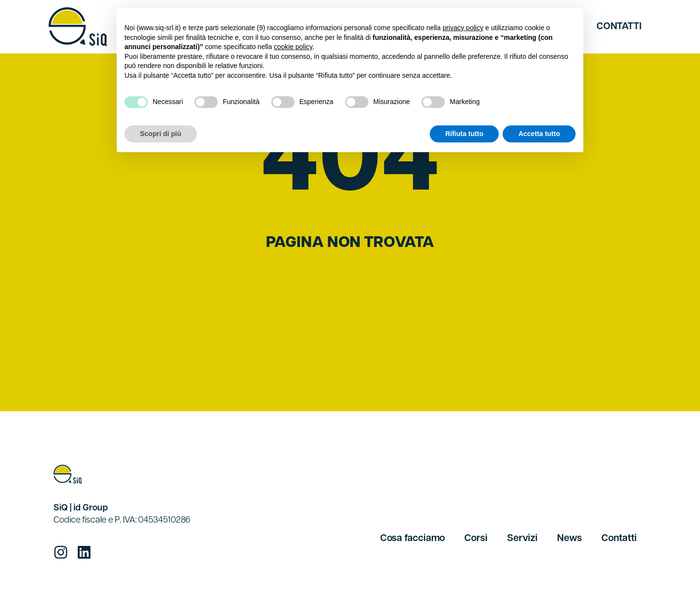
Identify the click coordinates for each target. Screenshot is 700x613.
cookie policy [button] (293, 47)
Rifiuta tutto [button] (464, 134)
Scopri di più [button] (161, 134)
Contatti (619, 27)
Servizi (522, 539)
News (569, 539)
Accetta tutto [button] (539, 134)
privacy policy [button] (463, 28)
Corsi (476, 539)
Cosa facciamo (413, 539)
